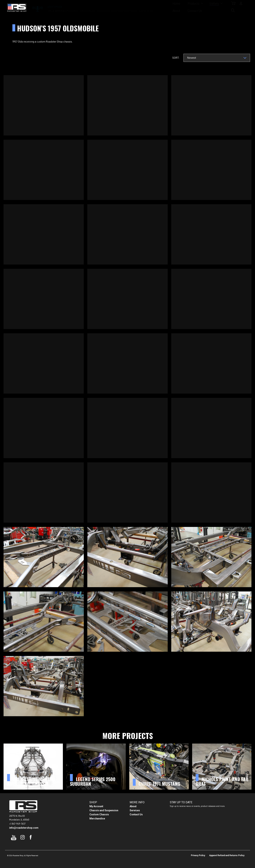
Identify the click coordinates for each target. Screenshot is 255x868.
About (146, 7)
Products (107, 7)
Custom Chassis (99, 814)
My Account (96, 806)
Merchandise (97, 819)
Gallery (128, 7)
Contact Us (165, 7)
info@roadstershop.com (24, 828)
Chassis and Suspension (104, 810)
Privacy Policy (198, 855)
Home (90, 7)
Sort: (176, 58)
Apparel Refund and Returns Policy (227, 855)
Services (135, 810)
